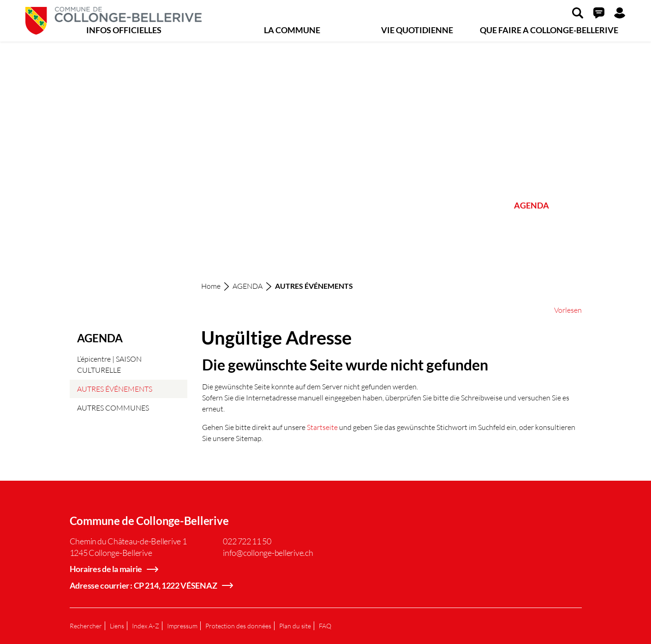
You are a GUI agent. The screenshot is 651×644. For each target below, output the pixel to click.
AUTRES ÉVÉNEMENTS (114, 391)
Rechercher (86, 626)
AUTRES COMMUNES (113, 408)
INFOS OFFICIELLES (124, 30)
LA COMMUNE (292, 30)
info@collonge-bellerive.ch (268, 553)
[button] (578, 12)
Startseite (322, 427)
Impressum (182, 626)
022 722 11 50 (247, 541)
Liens (117, 626)
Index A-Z (146, 626)
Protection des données (238, 626)
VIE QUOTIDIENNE (417, 30)
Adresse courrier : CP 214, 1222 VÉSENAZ (143, 585)
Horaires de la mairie (106, 569)
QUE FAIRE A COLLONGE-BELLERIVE (549, 30)
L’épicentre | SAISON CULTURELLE (109, 364)
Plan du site (295, 626)
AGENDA (532, 205)
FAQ (325, 626)
